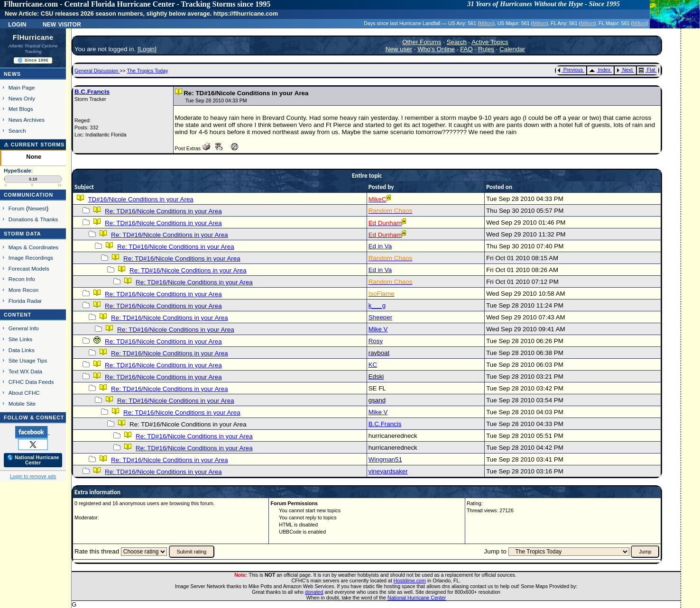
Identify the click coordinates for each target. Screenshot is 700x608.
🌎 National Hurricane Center (33, 460)
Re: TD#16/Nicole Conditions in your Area (163, 211)
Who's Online (436, 49)
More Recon (23, 290)
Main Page (22, 87)
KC (373, 365)
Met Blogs (21, 109)
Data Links (22, 350)
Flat (647, 70)
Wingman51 (385, 459)
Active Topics (490, 42)
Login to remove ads (33, 476)
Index (600, 70)
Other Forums (422, 42)
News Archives (27, 120)
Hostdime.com (410, 581)
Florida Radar (25, 301)
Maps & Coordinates (33, 247)
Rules (486, 49)
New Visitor (62, 24)
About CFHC (24, 393)
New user (399, 49)
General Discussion (97, 71)
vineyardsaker (388, 471)
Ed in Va (380, 246)
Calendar (512, 49)
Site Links (20, 339)
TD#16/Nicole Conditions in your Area (140, 199)
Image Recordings (31, 258)
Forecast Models (29, 268)
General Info (24, 328)
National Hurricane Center (417, 598)
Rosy (376, 341)
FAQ (466, 49)
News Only (22, 98)
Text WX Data (25, 371)
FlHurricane (33, 37)
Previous (570, 70)
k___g (377, 305)
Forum (17, 208)
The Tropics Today (148, 71)
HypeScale (18, 171)
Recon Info (22, 279)
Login (17, 24)
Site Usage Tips (28, 360)
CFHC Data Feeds (31, 382)
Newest (37, 208)
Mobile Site (22, 404)
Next (625, 70)
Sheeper (380, 317)
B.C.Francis (92, 92)
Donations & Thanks (33, 219)
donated (314, 592)
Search (17, 131)
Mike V (378, 329)
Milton (486, 23)
